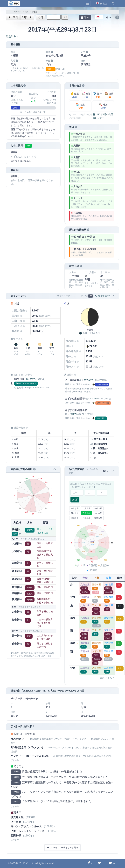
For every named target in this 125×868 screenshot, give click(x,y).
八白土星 (86, 518)
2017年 (17, 12)
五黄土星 (86, 513)
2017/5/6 (94, 399)
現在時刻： (12, 37)
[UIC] (14, 3)
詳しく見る (107, 678)
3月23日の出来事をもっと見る (62, 847)
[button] (113, 4)
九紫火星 (98, 518)
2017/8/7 (30, 379)
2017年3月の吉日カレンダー (103, 116)
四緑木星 (75, 513)
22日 (13, 17)
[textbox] (99, 17)
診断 (75, 500)
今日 (41, 17)
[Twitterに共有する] (100, 863)
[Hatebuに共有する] (111, 863)
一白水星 (75, 509)
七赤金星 (75, 518)
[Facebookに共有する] (89, 863)
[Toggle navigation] (88, 4)
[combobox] (99, 17)
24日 (27, 17)
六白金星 (98, 513)
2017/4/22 (88, 380)
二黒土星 (86, 509)
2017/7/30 (74, 414)
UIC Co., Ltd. (28, 863)
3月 (27, 12)
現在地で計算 (103, 296)
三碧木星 (98, 509)
